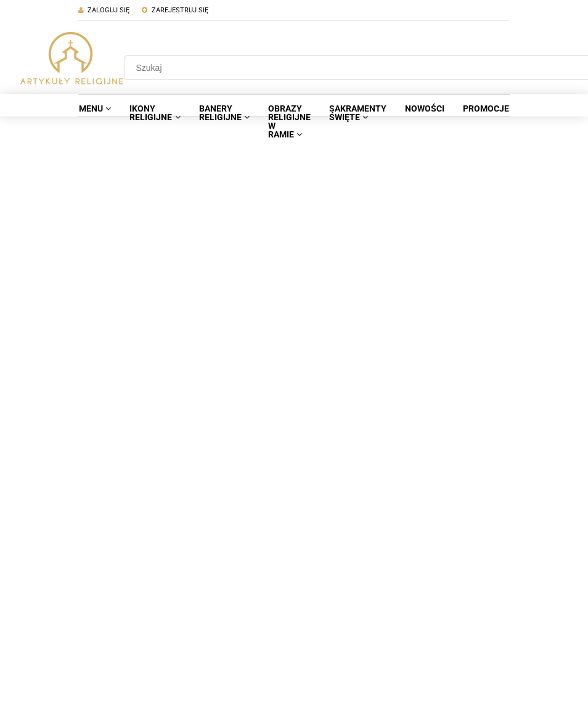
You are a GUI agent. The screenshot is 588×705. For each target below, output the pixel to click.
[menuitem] (95, 108)
